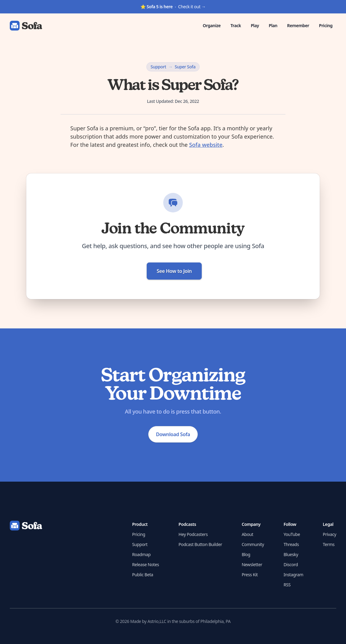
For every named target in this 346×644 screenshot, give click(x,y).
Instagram (293, 575)
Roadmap (141, 554)
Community (253, 544)
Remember (298, 25)
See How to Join (174, 271)
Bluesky (291, 554)
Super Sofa (185, 67)
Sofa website (206, 145)
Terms (329, 544)
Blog (246, 554)
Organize (212, 25)
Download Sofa (173, 434)
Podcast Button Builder (200, 544)
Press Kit (250, 575)
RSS (287, 585)
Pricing (326, 25)
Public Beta (143, 575)
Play (255, 25)
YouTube (292, 534)
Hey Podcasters (193, 534)
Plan (273, 25)
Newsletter (252, 564)
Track (236, 25)
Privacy (329, 534)
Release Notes (145, 564)
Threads (291, 544)
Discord (291, 564)
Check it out (173, 7)
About (248, 534)
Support (158, 67)
